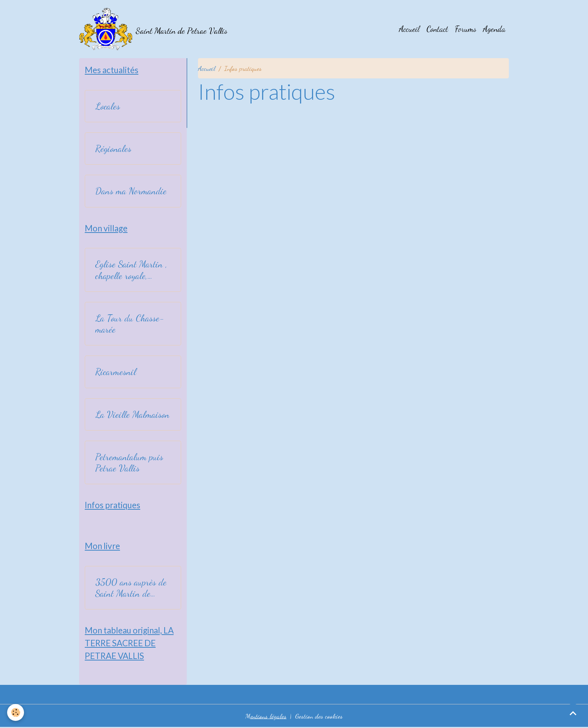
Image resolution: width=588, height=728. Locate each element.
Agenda (494, 29)
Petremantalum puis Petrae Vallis (129, 463)
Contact (437, 29)
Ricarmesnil (116, 372)
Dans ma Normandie (131, 191)
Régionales (113, 149)
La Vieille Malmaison (132, 414)
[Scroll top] (573, 713)
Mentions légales (266, 716)
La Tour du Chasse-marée (130, 324)
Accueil (409, 29)
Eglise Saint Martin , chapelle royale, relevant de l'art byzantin (131, 270)
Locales (108, 107)
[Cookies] (16, 712)
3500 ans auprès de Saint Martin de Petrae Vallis (131, 588)
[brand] (153, 29)
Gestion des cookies (319, 716)
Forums (466, 29)
